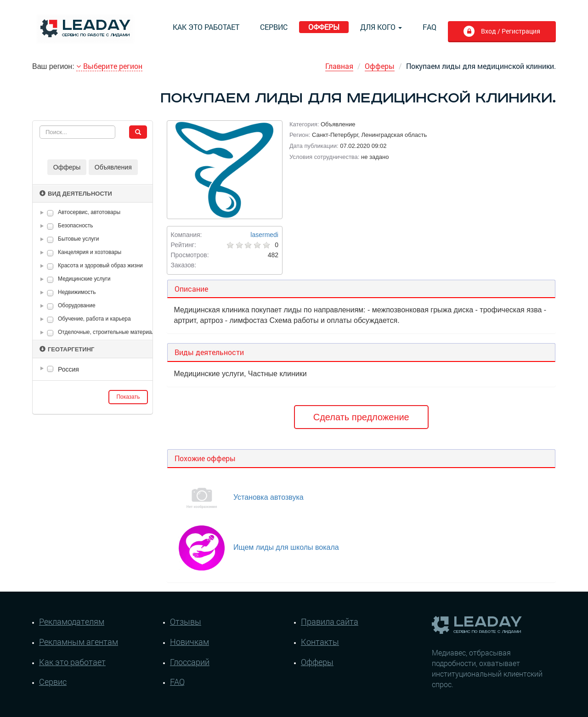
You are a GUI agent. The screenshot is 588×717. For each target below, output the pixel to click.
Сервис (274, 27)
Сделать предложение (361, 417)
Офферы (324, 27)
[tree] (93, 369)
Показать (128, 397)
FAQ (430, 27)
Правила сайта (330, 621)
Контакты (320, 642)
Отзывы (186, 621)
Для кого (381, 27)
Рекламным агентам (79, 642)
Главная (339, 66)
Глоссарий (190, 662)
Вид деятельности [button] (76, 194)
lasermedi (264, 235)
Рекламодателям (72, 621)
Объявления (113, 167)
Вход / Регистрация (510, 31)
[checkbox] (50, 213)
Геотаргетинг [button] (67, 349)
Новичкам (189, 642)
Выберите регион (109, 66)
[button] (44, 213)
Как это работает (206, 27)
